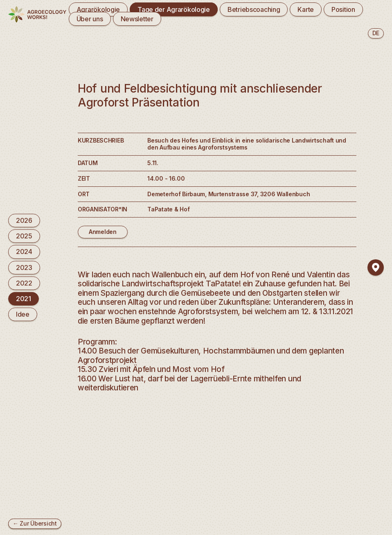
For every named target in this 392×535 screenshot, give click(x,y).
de (376, 33)
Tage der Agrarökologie (174, 9)
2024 (24, 252)
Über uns (90, 19)
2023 (24, 267)
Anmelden (103, 232)
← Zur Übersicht (35, 523)
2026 (24, 220)
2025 (24, 236)
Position (343, 9)
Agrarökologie (98, 9)
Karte (306, 9)
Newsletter (137, 19)
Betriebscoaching (254, 9)
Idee (23, 314)
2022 (24, 283)
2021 (24, 299)
